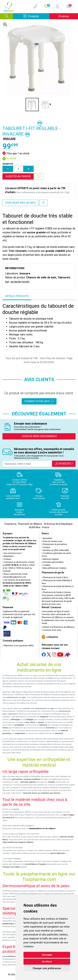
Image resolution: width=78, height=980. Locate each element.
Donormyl (50, 728)
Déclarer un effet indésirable (55, 550)
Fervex (5, 728)
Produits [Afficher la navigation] (36, 16)
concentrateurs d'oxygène (35, 864)
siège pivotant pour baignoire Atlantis (18, 842)
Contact (7, 559)
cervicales (24, 782)
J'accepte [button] (47, 955)
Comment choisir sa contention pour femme (41, 793)
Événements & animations (54, 544)
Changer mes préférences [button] (47, 968)
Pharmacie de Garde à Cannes (56, 592)
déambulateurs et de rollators (42, 829)
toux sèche (30, 722)
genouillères (17, 779)
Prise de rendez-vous (52, 541)
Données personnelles (53, 562)
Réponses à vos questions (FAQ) (18, 646)
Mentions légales (50, 559)
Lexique (46, 547)
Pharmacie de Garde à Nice (55, 577)
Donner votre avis (39, 401)
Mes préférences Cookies (54, 568)
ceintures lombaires (32, 779)
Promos (64, 16)
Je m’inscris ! (64, 464)
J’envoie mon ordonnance (39, 436)
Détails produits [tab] (17, 296)
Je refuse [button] (47, 962)
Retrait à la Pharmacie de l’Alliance (58, 627)
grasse (41, 722)
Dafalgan (30, 720)
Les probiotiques (9, 956)
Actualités (47, 538)
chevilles (51, 782)
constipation (19, 725)
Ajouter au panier (18, 176)
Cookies (46, 565)
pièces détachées (58, 853)
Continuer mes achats (21, 203)
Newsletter (8, 556)
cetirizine (43, 725)
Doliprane (44, 717)
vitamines (59, 733)
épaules (33, 782)
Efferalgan (16, 720)
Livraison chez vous (51, 630)
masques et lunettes (11, 867)
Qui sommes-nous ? (12, 553)
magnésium (20, 733)
